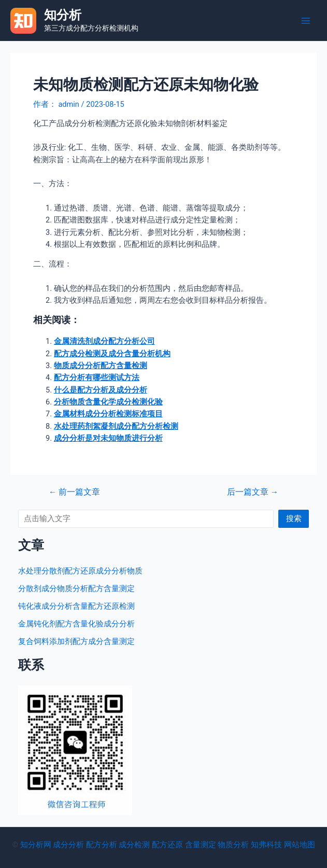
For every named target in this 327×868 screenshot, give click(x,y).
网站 (292, 845)
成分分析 (68, 845)
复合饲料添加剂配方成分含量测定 (76, 641)
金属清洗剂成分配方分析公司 (104, 341)
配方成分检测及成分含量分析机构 (112, 354)
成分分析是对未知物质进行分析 (108, 438)
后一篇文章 (253, 493)
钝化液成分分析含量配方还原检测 (76, 606)
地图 (307, 845)
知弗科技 (266, 845)
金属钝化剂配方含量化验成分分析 (76, 624)
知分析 (63, 15)
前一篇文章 (74, 493)
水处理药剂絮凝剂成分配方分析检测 (116, 426)
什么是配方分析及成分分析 (101, 390)
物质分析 (233, 845)
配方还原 (167, 845)
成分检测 (134, 845)
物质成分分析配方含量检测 (101, 366)
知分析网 (36, 845)
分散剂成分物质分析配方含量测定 (76, 589)
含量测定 (201, 845)
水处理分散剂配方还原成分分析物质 (80, 571)
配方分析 (102, 845)
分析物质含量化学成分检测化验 (108, 402)
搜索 (294, 519)
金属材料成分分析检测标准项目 (108, 414)
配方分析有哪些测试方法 (97, 377)
